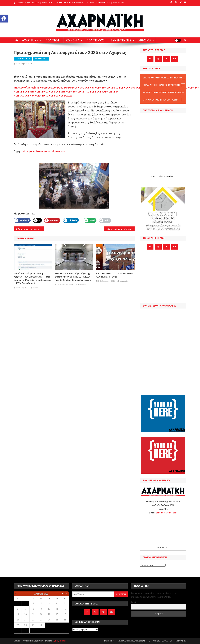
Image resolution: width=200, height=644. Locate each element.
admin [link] (35, 288)
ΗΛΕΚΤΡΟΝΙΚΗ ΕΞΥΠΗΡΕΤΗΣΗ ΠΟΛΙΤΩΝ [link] (164, 93)
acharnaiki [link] (82, 284)
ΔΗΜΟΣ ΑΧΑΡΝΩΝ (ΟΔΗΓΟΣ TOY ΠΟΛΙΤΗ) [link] (164, 78)
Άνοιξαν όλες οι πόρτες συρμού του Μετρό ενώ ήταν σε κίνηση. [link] (31, 229)
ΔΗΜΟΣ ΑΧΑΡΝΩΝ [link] (23, 59)
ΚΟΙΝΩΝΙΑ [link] (73, 40)
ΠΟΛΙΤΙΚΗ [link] (52, 40)
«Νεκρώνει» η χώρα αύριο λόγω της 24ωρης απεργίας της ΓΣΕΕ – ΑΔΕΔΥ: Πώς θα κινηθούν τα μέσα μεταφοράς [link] (73, 277)
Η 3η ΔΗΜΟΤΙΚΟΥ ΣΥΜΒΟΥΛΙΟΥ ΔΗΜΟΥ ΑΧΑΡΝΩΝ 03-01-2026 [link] (115, 275)
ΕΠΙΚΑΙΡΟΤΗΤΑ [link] (41, 59)
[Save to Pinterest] (52, 220)
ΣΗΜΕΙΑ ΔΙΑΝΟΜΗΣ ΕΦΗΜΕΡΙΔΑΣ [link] (69, 3)
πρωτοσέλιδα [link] (157, 176)
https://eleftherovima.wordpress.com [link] (44, 151)
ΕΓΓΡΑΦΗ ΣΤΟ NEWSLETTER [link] (98, 3)
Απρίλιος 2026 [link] (41, 594)
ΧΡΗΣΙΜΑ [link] (145, 40)
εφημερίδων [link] (169, 176)
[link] (4, 19)
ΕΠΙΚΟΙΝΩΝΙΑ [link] (119, 3)
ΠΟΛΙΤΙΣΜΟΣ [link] (95, 40)
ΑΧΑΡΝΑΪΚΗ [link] (30, 40)
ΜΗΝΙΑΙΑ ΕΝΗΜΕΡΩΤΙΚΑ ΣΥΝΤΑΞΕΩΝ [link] (164, 100)
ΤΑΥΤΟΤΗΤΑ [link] (47, 3)
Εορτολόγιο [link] (162, 547)
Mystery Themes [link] (59, 641)
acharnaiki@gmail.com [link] (167, 513)
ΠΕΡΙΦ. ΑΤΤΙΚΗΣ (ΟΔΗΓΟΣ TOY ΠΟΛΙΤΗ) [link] (164, 85)
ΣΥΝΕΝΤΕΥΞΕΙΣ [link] (121, 40)
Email (134, 602)
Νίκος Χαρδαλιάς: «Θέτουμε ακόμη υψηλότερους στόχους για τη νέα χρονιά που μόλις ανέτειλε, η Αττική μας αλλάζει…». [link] (121, 229)
